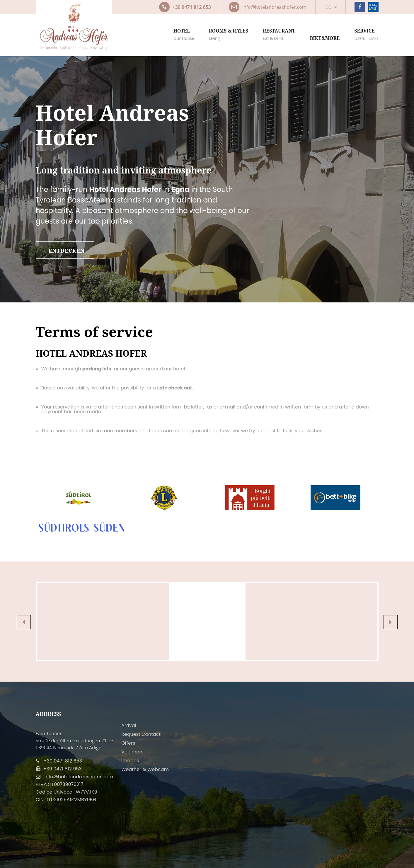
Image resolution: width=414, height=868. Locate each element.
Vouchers (132, 752)
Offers (128, 743)
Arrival (129, 725)
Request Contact (141, 734)
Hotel (184, 35)
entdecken (67, 251)
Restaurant (279, 35)
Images (130, 761)
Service (366, 35)
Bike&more (325, 38)
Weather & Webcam (145, 769)
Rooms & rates (228, 35)
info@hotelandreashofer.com (79, 777)
